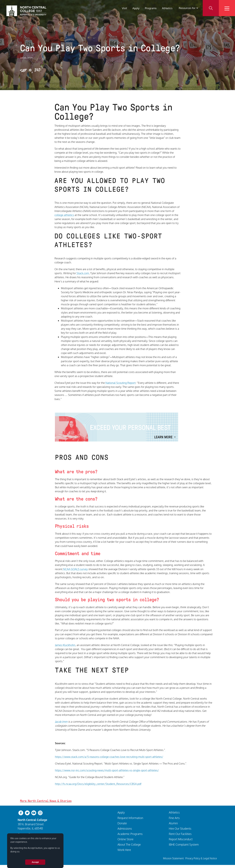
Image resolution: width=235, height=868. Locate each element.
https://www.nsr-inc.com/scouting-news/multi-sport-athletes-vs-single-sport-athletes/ (107, 770)
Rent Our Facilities (180, 834)
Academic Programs (130, 834)
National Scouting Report (120, 383)
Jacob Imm (61, 722)
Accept (35, 862)
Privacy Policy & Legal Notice (201, 858)
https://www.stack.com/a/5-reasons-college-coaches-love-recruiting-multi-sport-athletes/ (109, 757)
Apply (136, 8)
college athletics (64, 215)
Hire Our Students (180, 829)
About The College (129, 844)
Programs (151, 8)
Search (211, 8)
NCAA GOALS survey (75, 569)
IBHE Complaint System (184, 844)
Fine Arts (174, 818)
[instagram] (40, 813)
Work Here (124, 850)
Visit (124, 8)
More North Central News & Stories (46, 801)
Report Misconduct (181, 839)
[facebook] (21, 813)
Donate (122, 823)
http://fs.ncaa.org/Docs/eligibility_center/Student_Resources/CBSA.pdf (98, 784)
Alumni (173, 823)
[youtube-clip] (34, 813)
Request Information (130, 818)
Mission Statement (173, 858)
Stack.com (82, 273)
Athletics (167, 8)
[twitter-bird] (27, 813)
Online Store (125, 839)
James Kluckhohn (65, 645)
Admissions (125, 829)
